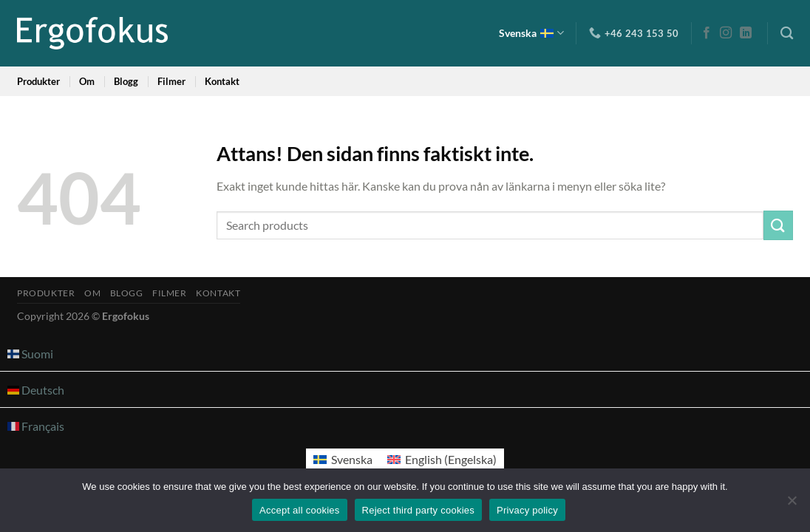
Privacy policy (527, 510)
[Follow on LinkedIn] (746, 33)
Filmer (171, 81)
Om (87, 81)
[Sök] (787, 34)
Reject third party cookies (418, 510)
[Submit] (778, 225)
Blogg (126, 81)
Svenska (531, 33)
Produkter (38, 81)
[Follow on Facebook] (707, 33)
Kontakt (222, 81)
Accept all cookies (300, 510)
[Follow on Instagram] (726, 33)
